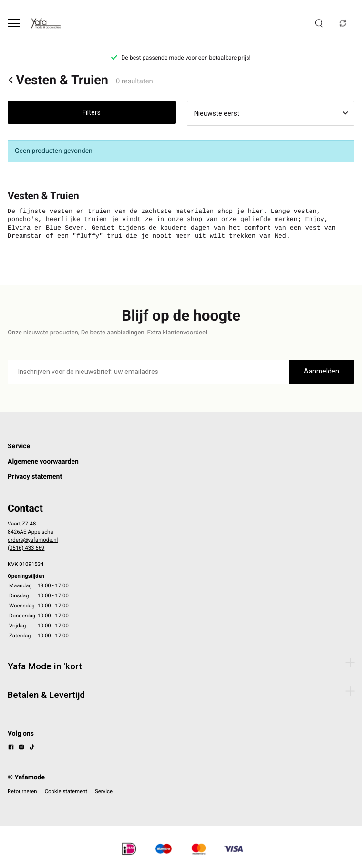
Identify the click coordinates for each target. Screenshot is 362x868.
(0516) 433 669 (26, 548)
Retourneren (22, 791)
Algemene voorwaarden (43, 462)
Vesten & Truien (58, 80)
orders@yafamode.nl (33, 540)
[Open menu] (14, 23)
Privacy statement (35, 477)
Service (19, 446)
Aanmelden (321, 371)
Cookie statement (66, 791)
